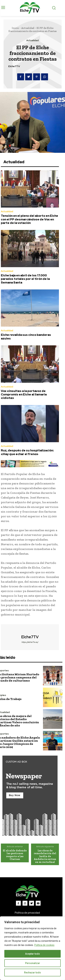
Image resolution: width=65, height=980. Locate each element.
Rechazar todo (32, 973)
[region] (32, 948)
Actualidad (28, 28)
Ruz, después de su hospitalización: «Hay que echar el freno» (27, 452)
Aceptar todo (32, 954)
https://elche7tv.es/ (30, 642)
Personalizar (33, 963)
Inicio (15, 28)
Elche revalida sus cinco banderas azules (26, 337)
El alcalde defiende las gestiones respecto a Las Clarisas (15, 855)
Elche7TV (14, 66)
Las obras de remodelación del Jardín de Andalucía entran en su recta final (45, 856)
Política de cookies (44, 945)
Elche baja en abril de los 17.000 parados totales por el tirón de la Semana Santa (25, 279)
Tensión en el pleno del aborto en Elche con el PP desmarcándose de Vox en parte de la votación (29, 219)
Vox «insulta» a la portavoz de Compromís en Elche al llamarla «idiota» (24, 394)
